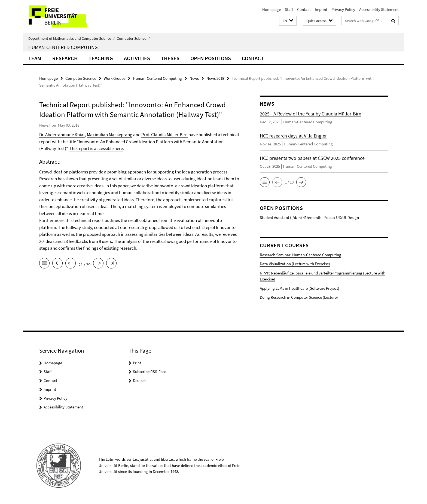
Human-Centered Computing (63, 47)
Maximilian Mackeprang (110, 135)
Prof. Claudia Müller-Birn (164, 135)
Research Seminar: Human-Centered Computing (301, 255)
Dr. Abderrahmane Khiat (62, 135)
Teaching (101, 58)
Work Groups (115, 78)
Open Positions (211, 58)
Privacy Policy (343, 9)
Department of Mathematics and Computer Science (71, 38)
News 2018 (215, 78)
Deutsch (140, 381)
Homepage (272, 9)
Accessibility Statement (379, 9)
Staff (289, 9)
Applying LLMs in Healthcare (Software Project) (300, 288)
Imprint (321, 9)
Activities (137, 58)
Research (65, 58)
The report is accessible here (96, 148)
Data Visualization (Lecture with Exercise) (295, 264)
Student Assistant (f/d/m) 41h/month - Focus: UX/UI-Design (309, 217)
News (194, 78)
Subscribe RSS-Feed (150, 372)
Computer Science (133, 38)
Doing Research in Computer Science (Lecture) (299, 297)
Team (35, 58)
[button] (288, 21)
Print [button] (137, 363)
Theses (170, 58)
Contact (304, 9)
